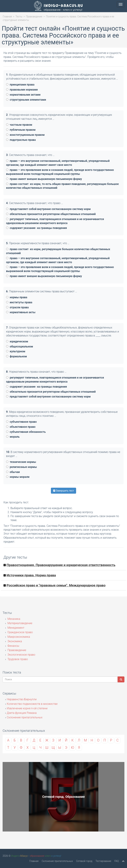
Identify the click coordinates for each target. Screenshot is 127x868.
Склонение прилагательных (25, 717)
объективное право (21, 427)
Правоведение (34, 17)
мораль (13, 437)
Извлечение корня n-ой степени (27, 708)
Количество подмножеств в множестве (32, 704)
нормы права (17, 297)
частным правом (19, 125)
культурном (16, 351)
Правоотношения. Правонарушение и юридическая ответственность (61, 565)
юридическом (17, 341)
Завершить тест (64, 491)
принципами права (20, 85)
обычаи (13, 472)
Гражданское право (20, 632)
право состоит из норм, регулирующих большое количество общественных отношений (58, 251)
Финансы (13, 646)
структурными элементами (26, 100)
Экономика (14, 641)
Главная (7, 17)
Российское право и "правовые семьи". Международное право (56, 585)
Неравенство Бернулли (22, 699)
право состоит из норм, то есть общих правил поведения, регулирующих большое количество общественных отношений (62, 186)
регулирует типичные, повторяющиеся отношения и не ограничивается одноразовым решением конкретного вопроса (55, 221)
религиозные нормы (21, 467)
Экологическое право (21, 655)
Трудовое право (17, 659)
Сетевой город (84, 861)
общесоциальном (20, 346)
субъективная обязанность (26, 432)
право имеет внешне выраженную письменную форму (44, 179)
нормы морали (18, 477)
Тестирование (103, 861)
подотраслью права (21, 140)
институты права (19, 302)
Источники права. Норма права (31, 575)
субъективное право (21, 422)
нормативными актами (23, 95)
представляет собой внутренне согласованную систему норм (48, 209)
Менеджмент (16, 628)
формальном (17, 356)
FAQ (117, 861)
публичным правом (21, 130)
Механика (13, 619)
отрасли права (17, 307)
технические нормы (21, 462)
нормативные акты (21, 312)
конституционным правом (25, 135)
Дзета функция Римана (22, 713)
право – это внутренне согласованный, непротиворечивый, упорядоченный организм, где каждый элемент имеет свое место (58, 163)
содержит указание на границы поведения (36, 228)
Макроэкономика (18, 637)
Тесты (19, 17)
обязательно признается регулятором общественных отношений (51, 214)
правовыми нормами (22, 90)
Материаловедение (20, 623)
